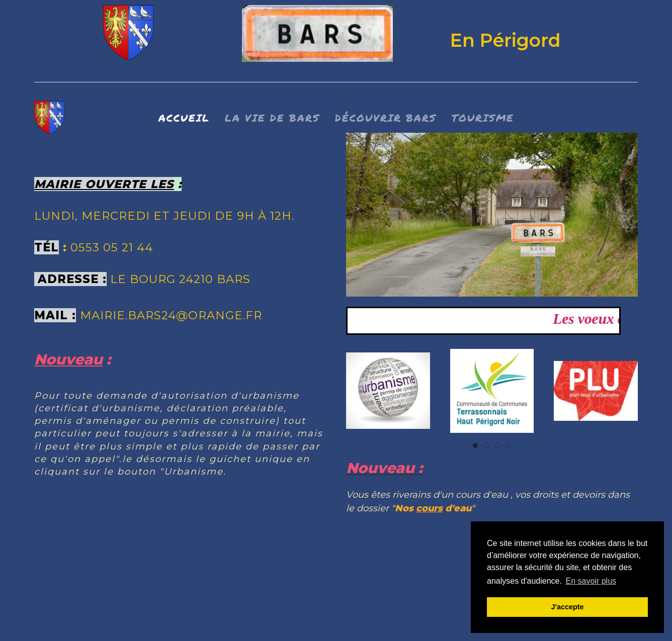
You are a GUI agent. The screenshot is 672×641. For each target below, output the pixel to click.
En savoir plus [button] (591, 581)
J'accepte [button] (567, 607)
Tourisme (483, 118)
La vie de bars (272, 118)
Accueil (184, 118)
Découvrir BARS (386, 118)
